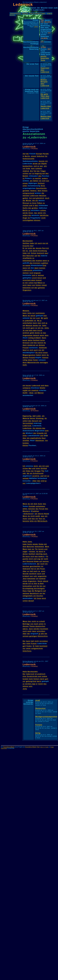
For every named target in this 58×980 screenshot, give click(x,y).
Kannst (45, 358)
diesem (26, 626)
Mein (47, 547)
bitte (32, 521)
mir (27, 283)
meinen (42, 268)
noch (40, 243)
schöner (39, 169)
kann (25, 313)
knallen (39, 261)
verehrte (36, 476)
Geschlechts (41, 188)
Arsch (40, 330)
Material (26, 418)
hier (29, 621)
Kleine (25, 445)
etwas (30, 360)
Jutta (29, 313)
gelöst (25, 198)
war (41, 166)
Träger (43, 171)
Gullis (25, 208)
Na (38, 321)
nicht (43, 218)
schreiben (41, 631)
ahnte (40, 213)
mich (25, 285)
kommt (39, 280)
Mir (42, 318)
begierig (38, 173)
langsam (37, 273)
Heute (40, 581)
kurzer (28, 385)
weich (33, 316)
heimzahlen (27, 586)
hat (32, 569)
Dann (44, 338)
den (47, 173)
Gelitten (26, 243)
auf (44, 173)
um (36, 393)
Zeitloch (41, 183)
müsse (25, 686)
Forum (42, 509)
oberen (41, 514)
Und (44, 265)
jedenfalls (29, 321)
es (38, 166)
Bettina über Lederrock (46, 118)
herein (41, 549)
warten (38, 178)
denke (35, 326)
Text (40, 519)
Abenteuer (40, 441)
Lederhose (27, 428)
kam (29, 549)
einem (34, 156)
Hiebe (41, 544)
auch (36, 350)
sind (43, 481)
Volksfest (41, 156)
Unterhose (27, 651)
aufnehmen (40, 506)
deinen (26, 358)
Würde (29, 201)
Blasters (26, 511)
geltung (29, 681)
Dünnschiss (43, 636)
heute (30, 544)
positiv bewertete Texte (45, 58)
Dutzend (30, 561)
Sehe (44, 326)
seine (28, 648)
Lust (38, 318)
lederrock (30, 674)
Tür (36, 549)
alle (42, 634)
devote (39, 248)
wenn (45, 261)
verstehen (44, 641)
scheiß (42, 621)
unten (36, 27)
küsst (40, 278)
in (23, 156)
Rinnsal (26, 203)
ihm (35, 584)
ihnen (31, 213)
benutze (32, 509)
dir (43, 350)
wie (45, 166)
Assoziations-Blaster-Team (32, 747)
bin (24, 251)
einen (45, 353)
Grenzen (26, 343)
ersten (25, 468)
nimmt (44, 285)
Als (34, 428)
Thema (32, 626)
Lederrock (23, 4)
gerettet (26, 191)
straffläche (27, 258)
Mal (30, 468)
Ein (32, 171)
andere (45, 178)
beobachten (28, 166)
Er (24, 248)
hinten (38, 285)
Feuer (43, 569)
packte (26, 559)
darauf (31, 601)
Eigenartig (27, 416)
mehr (25, 365)
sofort (25, 421)
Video (28, 471)
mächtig (39, 554)
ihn (38, 586)
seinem (26, 478)
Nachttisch (34, 593)
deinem (42, 345)
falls (31, 330)
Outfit (25, 393)
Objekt (44, 164)
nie (44, 243)
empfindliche (36, 438)
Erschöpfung (28, 588)
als (31, 181)
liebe (25, 253)
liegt (29, 591)
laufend (42, 579)
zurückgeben (28, 220)
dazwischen (40, 626)
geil (24, 646)
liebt (37, 646)
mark (36, 624)
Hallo (25, 542)
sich (44, 181)
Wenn (40, 283)
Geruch (35, 421)
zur (33, 549)
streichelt (27, 280)
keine (43, 340)
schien (26, 173)
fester (36, 360)
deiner (33, 418)
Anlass (44, 191)
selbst (25, 215)
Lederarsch (27, 270)
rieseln (26, 205)
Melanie (26, 311)
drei (24, 561)
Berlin (27, 156)
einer (25, 436)
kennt (25, 340)
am (39, 164)
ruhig (25, 360)
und (35, 166)
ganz (33, 328)
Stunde (26, 574)
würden (37, 629)
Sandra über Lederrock (46, 107)
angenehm (42, 576)
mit (24, 326)
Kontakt (32, 506)
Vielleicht (43, 348)
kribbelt (38, 338)
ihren (34, 203)
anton (41, 624)
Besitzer (43, 196)
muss (28, 556)
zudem (44, 676)
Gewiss (33, 191)
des (30, 208)
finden (29, 646)
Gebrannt (27, 569)
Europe (39, 154)
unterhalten (28, 323)
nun (31, 576)
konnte (42, 161)
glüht (32, 333)
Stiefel (43, 388)
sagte (25, 552)
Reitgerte (39, 591)
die (43, 193)
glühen (45, 263)
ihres (43, 186)
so (35, 321)
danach (36, 335)
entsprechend (28, 193)
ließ (31, 571)
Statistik (25, 13)
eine (24, 676)
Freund (26, 348)
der (28, 154)
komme (26, 443)
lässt (25, 350)
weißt (38, 516)
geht (46, 318)
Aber (35, 481)
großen (35, 208)
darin (42, 679)
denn (25, 362)
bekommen (27, 261)
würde (25, 213)
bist (45, 316)
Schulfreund (38, 473)
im (29, 218)
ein (24, 385)
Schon (34, 253)
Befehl (25, 176)
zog (39, 559)
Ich (48, 248)
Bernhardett (28, 241)
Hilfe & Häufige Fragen (37, 13)
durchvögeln (39, 588)
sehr (35, 576)
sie (40, 181)
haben (39, 355)
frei (31, 198)
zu (33, 173)
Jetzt (25, 579)
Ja (24, 330)
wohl (46, 559)
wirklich (26, 333)
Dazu (25, 591)
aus (48, 181)
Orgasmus (27, 290)
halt (32, 641)
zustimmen (40, 313)
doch (47, 198)
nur (30, 173)
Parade (46, 154)
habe (32, 243)
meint (41, 684)
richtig (31, 338)
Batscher (30, 256)
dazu (47, 385)
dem (39, 191)
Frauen (34, 644)
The (43, 471)
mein (31, 679)
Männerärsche (33, 362)
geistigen (33, 636)
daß (34, 416)
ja (41, 321)
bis (41, 586)
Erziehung (43, 251)
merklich (33, 574)
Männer (41, 393)
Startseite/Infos (15, 13)
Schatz (32, 552)
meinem (26, 593)
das (36, 213)
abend (46, 581)
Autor (40, 504)
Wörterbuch (42, 521)
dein (35, 330)
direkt (35, 164)
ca (39, 571)
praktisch (41, 674)
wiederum (31, 345)
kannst (40, 343)
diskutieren (28, 514)
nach (45, 554)
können (37, 220)
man (39, 323)
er (48, 261)
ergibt (25, 390)
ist (26, 248)
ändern (41, 556)
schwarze (27, 388)
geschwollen (35, 566)
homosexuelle (29, 159)
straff (38, 700)
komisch (41, 253)
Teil (35, 171)
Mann (25, 549)
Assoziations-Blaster (9, 747)
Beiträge (26, 624)
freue (39, 598)
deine (30, 340)
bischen (26, 566)
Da (24, 556)
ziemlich (35, 390)
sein (31, 686)
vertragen (44, 362)
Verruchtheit (28, 423)
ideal (31, 393)
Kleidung (40, 418)
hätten (36, 181)
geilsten (41, 288)
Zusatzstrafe (32, 676)
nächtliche (44, 215)
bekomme (27, 288)
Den (24, 256)
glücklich (40, 198)
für (46, 156)
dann (37, 268)
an (42, 333)
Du (37, 353)
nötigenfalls (28, 596)
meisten (26, 196)
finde (28, 169)
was (46, 253)
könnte (39, 428)
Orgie (25, 218)
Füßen (40, 203)
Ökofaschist (40, 708)
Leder (39, 416)
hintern (37, 679)
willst (25, 509)
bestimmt (44, 629)
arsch (35, 278)
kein (33, 169)
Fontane (39, 725)
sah (24, 473)
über (25, 438)
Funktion (35, 511)
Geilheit (36, 340)
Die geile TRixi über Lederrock (45, 96)
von (34, 285)
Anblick (26, 171)
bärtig (38, 733)
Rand (46, 514)
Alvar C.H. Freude (44, 747)
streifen (26, 441)
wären (25, 629)
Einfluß (44, 468)
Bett (42, 584)
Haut (44, 438)
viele (28, 644)
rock (31, 273)
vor (34, 318)
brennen (37, 263)
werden (28, 684)
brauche (26, 246)
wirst (40, 353)
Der (24, 641)
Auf (24, 154)
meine (35, 251)
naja (34, 684)
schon (31, 283)
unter (25, 186)
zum (47, 466)
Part (44, 248)
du (29, 316)
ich (46, 161)
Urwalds (40, 433)
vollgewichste (37, 648)
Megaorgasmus (29, 355)
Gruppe (38, 471)
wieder (35, 544)
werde (25, 584)
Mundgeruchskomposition (46, 717)
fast (36, 283)
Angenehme (28, 335)
